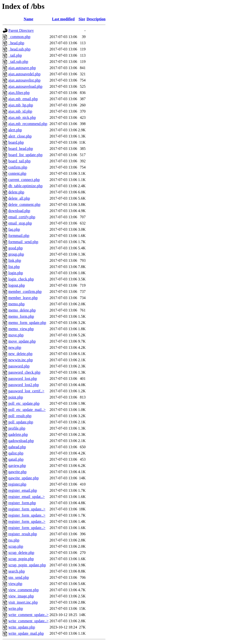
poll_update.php (21, 422)
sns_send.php (19, 577)
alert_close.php (20, 136)
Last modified (63, 19)
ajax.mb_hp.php (21, 105)
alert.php (15, 130)
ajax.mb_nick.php (22, 117)
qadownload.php (21, 441)
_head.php (16, 43)
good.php (16, 248)
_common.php (19, 37)
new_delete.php (20, 354)
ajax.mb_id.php (20, 111)
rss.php (14, 540)
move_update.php (22, 341)
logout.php (17, 285)
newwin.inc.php (21, 360)
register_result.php (23, 534)
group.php (16, 254)
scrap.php (16, 546)
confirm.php (18, 167)
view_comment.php (24, 590)
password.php (19, 366)
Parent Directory (21, 30)
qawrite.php (17, 472)
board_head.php (21, 149)
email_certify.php (22, 217)
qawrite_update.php (24, 478)
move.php (16, 335)
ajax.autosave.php (22, 68)
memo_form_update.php (27, 323)
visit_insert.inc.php (23, 602)
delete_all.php (19, 198)
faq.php (14, 229)
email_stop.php (20, 223)
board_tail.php (19, 161)
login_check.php (21, 279)
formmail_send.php (23, 242)
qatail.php (16, 459)
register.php (17, 484)
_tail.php (15, 55)
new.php (15, 347)
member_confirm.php (25, 292)
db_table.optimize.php (25, 186)
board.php (16, 142)
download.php (19, 211)
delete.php (16, 192)
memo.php (17, 304)
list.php (14, 267)
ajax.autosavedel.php (24, 74)
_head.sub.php (19, 49)
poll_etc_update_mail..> (27, 410)
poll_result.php (20, 416)
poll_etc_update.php (24, 403)
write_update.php (22, 627)
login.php (16, 273)
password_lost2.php (24, 385)
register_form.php (22, 503)
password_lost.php (23, 379)
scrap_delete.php (21, 553)
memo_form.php (21, 316)
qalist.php (16, 453)
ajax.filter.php (19, 93)
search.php (17, 571)
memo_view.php (21, 329)
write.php (16, 609)
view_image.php (21, 596)
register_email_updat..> (27, 497)
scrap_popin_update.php (27, 565)
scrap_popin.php (21, 559)
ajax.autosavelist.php (24, 80)
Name (28, 19)
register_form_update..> (27, 509)
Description (96, 19)
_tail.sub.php (18, 62)
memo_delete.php (22, 310)
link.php (15, 260)
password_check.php (24, 372)
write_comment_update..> (28, 615)
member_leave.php (23, 298)
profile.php (17, 428)
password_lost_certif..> (26, 391)
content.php (17, 173)
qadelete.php (18, 434)
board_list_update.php (25, 155)
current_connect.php (24, 180)
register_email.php (23, 490)
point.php (16, 397)
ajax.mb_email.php (23, 99)
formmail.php (19, 236)
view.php (15, 584)
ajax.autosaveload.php (25, 86)
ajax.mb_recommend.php (28, 124)
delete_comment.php (24, 205)
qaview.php (17, 466)
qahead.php (17, 447)
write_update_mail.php (26, 633)
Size (82, 19)
